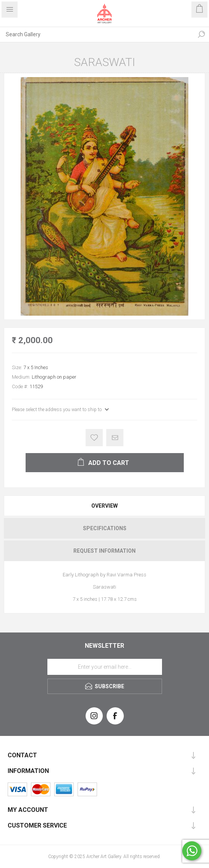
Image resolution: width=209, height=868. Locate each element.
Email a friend (115, 438)
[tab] (104, 506)
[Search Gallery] (97, 34)
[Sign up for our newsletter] (105, 667)
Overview (104, 506)
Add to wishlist (94, 438)
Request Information (104, 551)
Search (201, 34)
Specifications (105, 528)
